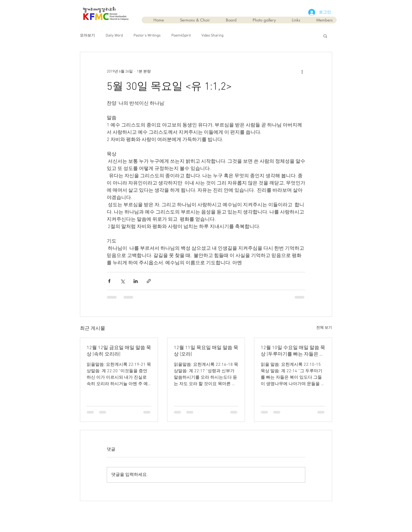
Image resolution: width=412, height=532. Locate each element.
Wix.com (236, 514)
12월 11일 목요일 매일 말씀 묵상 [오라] (206, 351)
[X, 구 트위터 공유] (122, 281)
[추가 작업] (302, 71)
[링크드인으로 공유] (136, 281)
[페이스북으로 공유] (109, 281)
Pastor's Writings (147, 36)
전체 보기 (324, 328)
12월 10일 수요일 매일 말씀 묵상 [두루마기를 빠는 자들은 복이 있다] (293, 351)
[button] (325, 36)
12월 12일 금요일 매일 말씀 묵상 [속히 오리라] (119, 351)
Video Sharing (212, 36)
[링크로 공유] (149, 281)
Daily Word (114, 36)
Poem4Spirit (181, 36)
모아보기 (87, 36)
